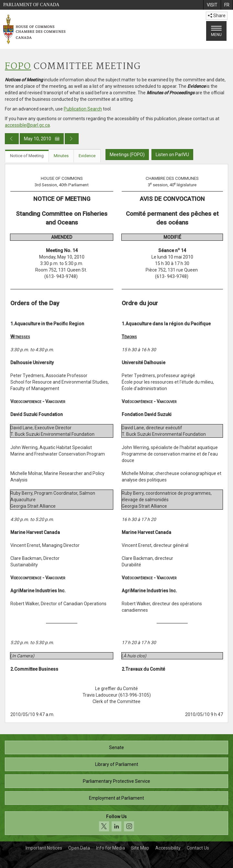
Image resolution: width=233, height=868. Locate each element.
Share (217, 16)
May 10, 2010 (42, 139)
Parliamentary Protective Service (116, 781)
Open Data (79, 848)
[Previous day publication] (12, 139)
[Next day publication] (72, 139)
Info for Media (111, 848)
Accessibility (168, 848)
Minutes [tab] (61, 156)
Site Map (140, 848)
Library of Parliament (117, 764)
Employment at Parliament (116, 798)
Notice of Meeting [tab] (27, 156)
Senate (116, 747)
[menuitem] (212, 5)
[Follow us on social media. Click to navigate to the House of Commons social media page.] (116, 823)
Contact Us (198, 848)
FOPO (18, 67)
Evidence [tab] (87, 156)
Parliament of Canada (31, 5)
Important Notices (44, 848)
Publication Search (83, 109)
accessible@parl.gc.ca (27, 125)
